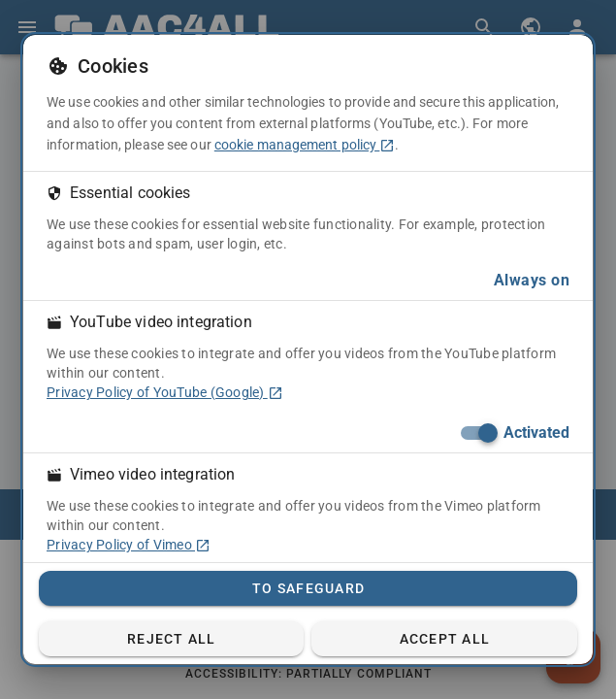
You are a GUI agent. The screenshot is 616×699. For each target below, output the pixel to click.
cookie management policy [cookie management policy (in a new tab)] (305, 145)
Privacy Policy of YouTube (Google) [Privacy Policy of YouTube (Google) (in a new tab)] (165, 392)
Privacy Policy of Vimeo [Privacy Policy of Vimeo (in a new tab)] (129, 545)
